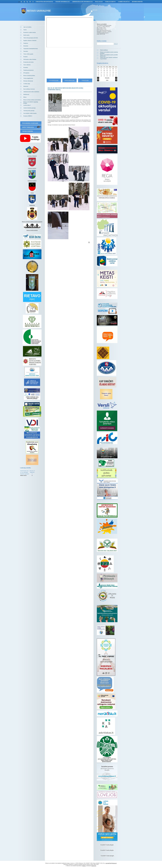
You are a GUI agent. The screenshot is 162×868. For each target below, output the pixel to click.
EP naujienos (26, 73)
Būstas (25, 97)
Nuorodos (26, 51)
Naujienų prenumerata (29, 70)
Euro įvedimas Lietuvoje (29, 89)
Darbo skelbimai (104, 50)
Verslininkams (69, 80)
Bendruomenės (137, 2)
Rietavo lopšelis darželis (32, 230)
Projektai (26, 57)
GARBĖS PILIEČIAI (124, 2)
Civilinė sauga (27, 84)
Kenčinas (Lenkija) (32, 181)
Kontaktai (26, 67)
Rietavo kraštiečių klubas (29, 75)
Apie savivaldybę (27, 27)
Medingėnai (32, 205)
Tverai (32, 193)
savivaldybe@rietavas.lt (105, 30)
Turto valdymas (27, 65)
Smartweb (94, 866)
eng (19, 2)
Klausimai (26, 46)
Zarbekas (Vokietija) (32, 156)
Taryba (25, 30)
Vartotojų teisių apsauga (29, 111)
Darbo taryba (26, 35)
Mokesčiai (26, 86)
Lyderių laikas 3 (27, 105)
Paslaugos (99, 2)
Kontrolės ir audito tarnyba (30, 32)
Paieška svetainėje (102, 41)
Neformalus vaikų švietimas (30, 59)
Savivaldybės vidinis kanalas (30, 113)
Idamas (84, 866)
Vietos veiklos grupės (28, 54)
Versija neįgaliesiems (28, 78)
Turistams (85, 80)
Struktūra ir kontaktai (44, 2)
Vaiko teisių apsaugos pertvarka (31, 38)
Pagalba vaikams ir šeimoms (30, 40)
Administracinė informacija (82, 2)
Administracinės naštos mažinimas (31, 92)
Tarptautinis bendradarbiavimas (31, 49)
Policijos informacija (28, 81)
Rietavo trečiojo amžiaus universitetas (32, 100)
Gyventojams (54, 80)
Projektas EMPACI (28, 116)
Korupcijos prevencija (28, 62)
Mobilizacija (26, 94)
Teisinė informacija (63, 2)
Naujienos (26, 43)
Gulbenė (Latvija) (32, 168)
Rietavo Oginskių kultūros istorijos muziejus (32, 222)
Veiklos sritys (110, 2)
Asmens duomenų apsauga (29, 108)
